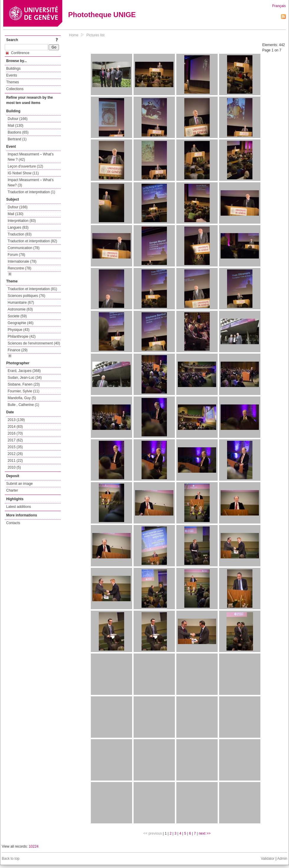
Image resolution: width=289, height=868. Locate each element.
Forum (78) (16, 255)
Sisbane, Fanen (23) (24, 384)
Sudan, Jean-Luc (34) (25, 378)
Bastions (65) (18, 132)
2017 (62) (15, 440)
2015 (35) (15, 447)
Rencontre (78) (19, 268)
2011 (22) (15, 461)
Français (279, 6)
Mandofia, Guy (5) (22, 398)
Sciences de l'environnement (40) (34, 343)
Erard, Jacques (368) (24, 371)
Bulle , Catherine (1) (23, 405)
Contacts (13, 523)
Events (12, 75)
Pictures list (95, 35)
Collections (15, 89)
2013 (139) (16, 420)
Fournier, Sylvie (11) (23, 391)
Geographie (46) (20, 323)
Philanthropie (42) (22, 337)
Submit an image (19, 484)
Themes (13, 82)
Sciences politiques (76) (26, 296)
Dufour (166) (18, 119)
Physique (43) (19, 330)
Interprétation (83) (22, 221)
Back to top (11, 859)
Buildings (13, 69)
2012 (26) (15, 454)
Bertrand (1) (17, 139)
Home (74, 35)
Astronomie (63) (20, 309)
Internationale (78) (22, 261)
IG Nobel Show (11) (23, 173)
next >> (205, 833)
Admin (282, 859)
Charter (12, 490)
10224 (33, 846)
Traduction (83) (20, 234)
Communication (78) (24, 248)
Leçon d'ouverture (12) (25, 166)
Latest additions (19, 507)
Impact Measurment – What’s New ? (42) (31, 157)
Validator (267, 859)
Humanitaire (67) (21, 303)
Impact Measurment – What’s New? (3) (31, 183)
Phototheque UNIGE (102, 15)
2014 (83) (15, 427)
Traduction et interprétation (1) (31, 192)
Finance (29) (18, 350)
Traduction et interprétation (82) (32, 241)
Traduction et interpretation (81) (32, 289)
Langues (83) (18, 227)
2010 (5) (14, 467)
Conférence (18, 53)
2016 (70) (15, 433)
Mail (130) (15, 126)
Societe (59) (17, 316)
